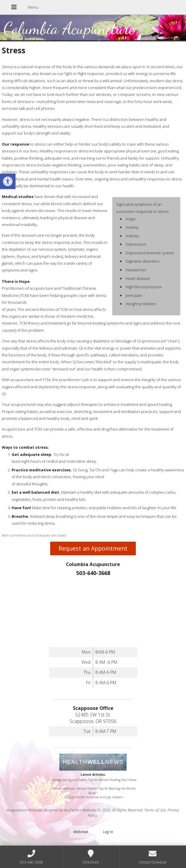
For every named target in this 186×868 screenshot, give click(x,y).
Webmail (80, 832)
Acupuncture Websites (25, 810)
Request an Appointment (93, 548)
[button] (8, 181)
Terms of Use (155, 810)
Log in (108, 832)
